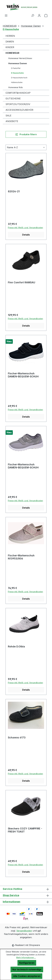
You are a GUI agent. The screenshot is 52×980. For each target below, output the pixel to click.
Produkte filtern (26, 134)
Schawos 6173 (17, 737)
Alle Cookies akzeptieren (27, 976)
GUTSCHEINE (13, 98)
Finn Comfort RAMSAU (22, 282)
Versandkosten (24, 931)
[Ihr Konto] (39, 15)
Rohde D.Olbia (16, 646)
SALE (8, 116)
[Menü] (6, 15)
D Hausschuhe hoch (19, 78)
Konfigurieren (27, 963)
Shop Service (11, 895)
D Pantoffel (16, 68)
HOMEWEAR (12, 53)
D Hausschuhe (17, 73)
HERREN (10, 36)
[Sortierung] (26, 147)
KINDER (10, 47)
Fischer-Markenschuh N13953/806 (21, 557)
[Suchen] (33, 15)
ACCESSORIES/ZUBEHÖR (19, 110)
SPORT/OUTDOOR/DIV (18, 104)
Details (26, 235)
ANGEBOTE (12, 121)
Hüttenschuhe (17, 82)
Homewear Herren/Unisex (20, 58)
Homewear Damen (18, 63)
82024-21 (14, 191)
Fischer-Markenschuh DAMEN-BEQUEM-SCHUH (23, 375)
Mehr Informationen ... (26, 957)
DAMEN (10, 42)
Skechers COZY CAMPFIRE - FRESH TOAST (25, 830)
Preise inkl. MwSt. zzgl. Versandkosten (25, 228)
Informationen (12, 902)
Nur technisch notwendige (27, 969)
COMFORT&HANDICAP (18, 93)
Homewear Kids (16, 87)
